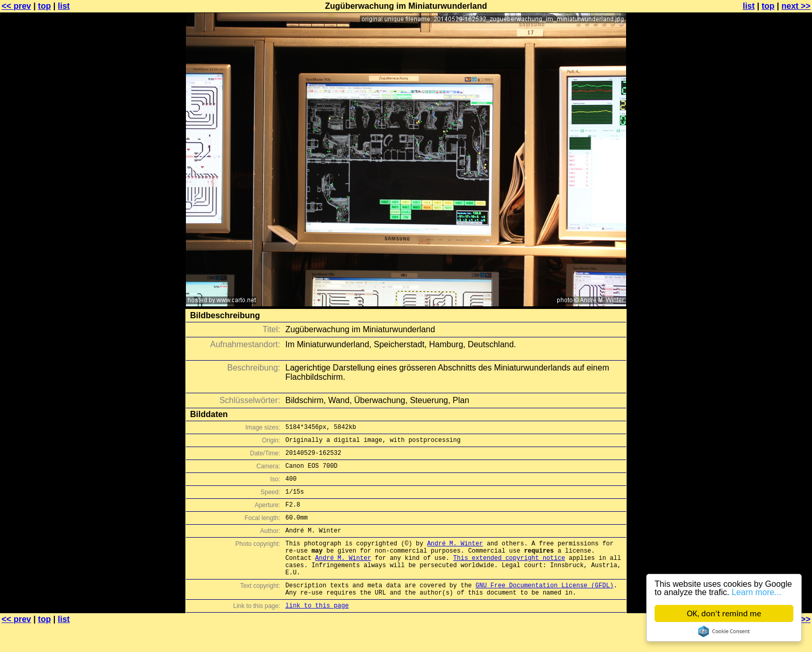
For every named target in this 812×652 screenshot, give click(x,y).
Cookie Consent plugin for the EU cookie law (724, 631)
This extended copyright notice (509, 576)
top (44, 6)
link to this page (317, 632)
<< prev (16, 6)
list (64, 6)
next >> (796, 6)
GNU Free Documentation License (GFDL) (544, 608)
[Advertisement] (770, 256)
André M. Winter (455, 559)
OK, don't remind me (724, 613)
